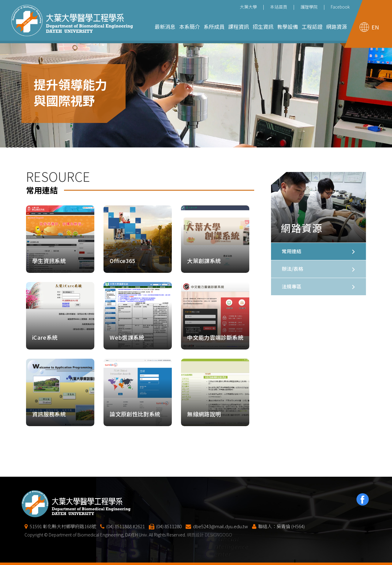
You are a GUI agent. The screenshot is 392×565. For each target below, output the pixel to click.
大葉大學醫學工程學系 (72, 21)
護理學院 (309, 7)
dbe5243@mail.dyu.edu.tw (221, 542)
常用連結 (292, 251)
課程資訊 (239, 27)
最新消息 (165, 27)
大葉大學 (248, 7)
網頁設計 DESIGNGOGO (209, 551)
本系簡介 (190, 27)
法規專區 (292, 286)
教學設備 (288, 27)
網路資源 (337, 27)
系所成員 (214, 27)
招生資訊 (263, 27)
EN (375, 27)
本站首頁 (279, 7)
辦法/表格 (292, 269)
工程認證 (312, 27)
